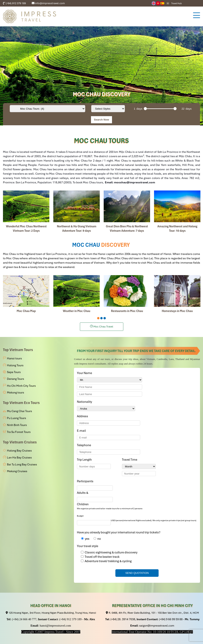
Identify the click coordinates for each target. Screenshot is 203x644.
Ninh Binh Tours (17, 425)
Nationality (85, 402)
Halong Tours (15, 365)
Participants (86, 481)
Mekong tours (15, 392)
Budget (80, 516)
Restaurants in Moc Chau (127, 311)
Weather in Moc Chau (77, 311)
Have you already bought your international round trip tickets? (119, 532)
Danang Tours (15, 379)
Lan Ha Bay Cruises (19, 457)
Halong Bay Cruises (19, 451)
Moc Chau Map (26, 311)
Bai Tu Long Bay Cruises (22, 464)
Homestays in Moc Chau (177, 311)
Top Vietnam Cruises (20, 442)
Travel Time (130, 460)
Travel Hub (177, 3)
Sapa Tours (14, 372)
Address (82, 416)
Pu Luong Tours (16, 418)
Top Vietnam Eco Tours (21, 403)
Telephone (85, 445)
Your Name (85, 373)
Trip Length (85, 460)
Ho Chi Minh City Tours (21, 386)
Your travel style (88, 546)
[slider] (145, 109)
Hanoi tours (14, 358)
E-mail (82, 431)
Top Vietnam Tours (18, 350)
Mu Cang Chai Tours (19, 411)
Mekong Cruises (17, 471)
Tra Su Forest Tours (19, 432)
